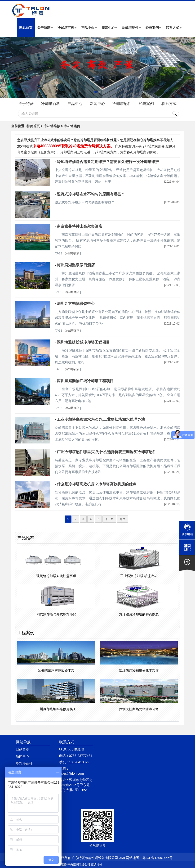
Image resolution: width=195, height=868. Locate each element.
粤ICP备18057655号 (158, 858)
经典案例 (153, 28)
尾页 (123, 519)
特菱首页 (33, 126)
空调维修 (97, 864)
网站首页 (26, 28)
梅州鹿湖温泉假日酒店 (76, 265)
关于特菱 (45, 28)
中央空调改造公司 (79, 864)
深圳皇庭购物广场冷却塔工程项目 (85, 381)
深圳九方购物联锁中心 (76, 304)
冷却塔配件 (131, 28)
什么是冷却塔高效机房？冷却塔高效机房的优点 (97, 484)
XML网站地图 (129, 858)
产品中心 (89, 28)
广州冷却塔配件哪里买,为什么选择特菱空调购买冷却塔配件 (106, 452)
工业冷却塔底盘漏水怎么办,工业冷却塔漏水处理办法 (101, 419)
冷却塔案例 (72, 253)
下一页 (109, 519)
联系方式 (174, 28)
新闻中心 (109, 28)
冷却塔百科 (67, 28)
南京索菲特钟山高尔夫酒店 (80, 226)
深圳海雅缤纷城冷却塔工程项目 (83, 342)
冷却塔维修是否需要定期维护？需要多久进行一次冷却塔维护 (108, 162)
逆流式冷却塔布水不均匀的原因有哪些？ (91, 194)
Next (5, 68)
